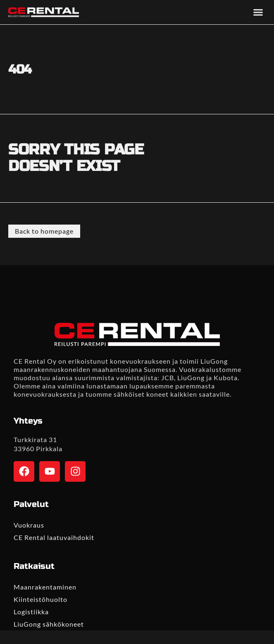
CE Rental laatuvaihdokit (54, 537)
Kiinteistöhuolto (41, 599)
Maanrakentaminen (45, 587)
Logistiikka (31, 612)
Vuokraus (29, 525)
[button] (258, 12)
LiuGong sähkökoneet (49, 624)
